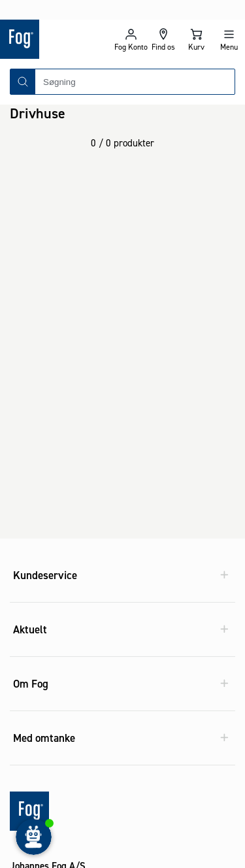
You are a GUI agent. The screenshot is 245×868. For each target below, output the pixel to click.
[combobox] (135, 62)
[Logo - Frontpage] (57, 20)
